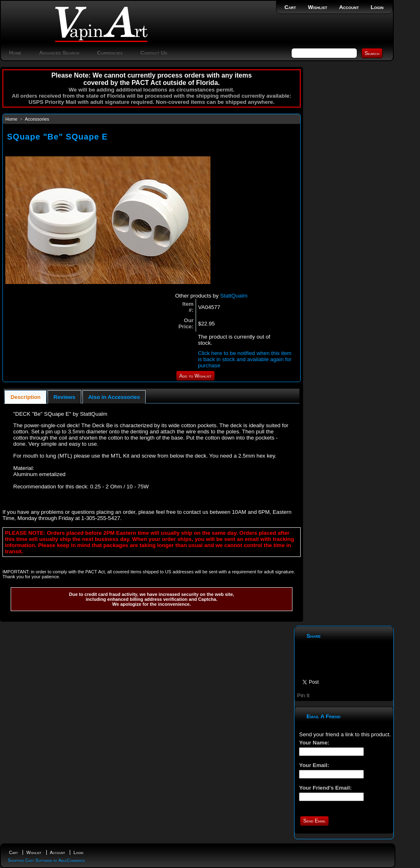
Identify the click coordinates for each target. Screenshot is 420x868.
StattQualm (234, 296)
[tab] (25, 397)
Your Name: (314, 743)
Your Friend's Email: (325, 788)
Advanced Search (59, 53)
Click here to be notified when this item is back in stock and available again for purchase (244, 359)
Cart (290, 7)
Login (377, 7)
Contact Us (154, 53)
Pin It (303, 695)
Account (349, 7)
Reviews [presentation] (64, 397)
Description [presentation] (26, 397)
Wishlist (318, 7)
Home (15, 53)
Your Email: (314, 765)
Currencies (110, 53)
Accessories (37, 119)
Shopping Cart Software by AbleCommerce (46, 860)
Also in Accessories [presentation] (114, 397)
